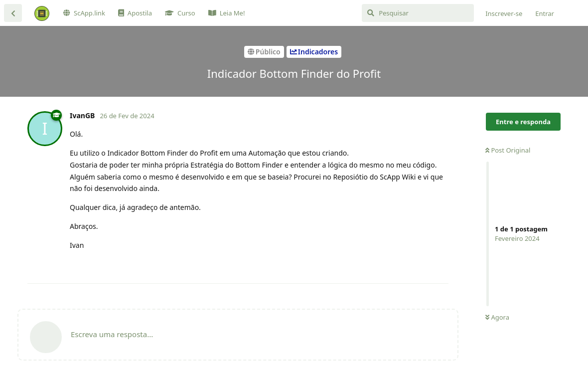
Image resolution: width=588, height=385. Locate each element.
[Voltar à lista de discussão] (13, 13)
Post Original (508, 150)
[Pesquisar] (418, 13)
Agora (497, 317)
